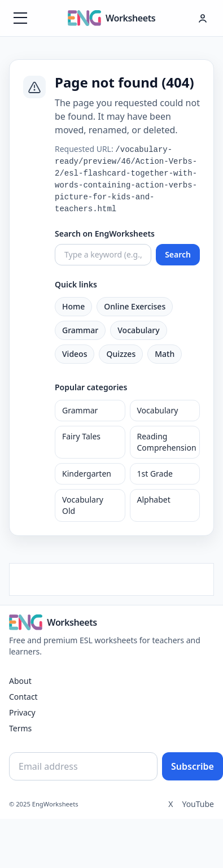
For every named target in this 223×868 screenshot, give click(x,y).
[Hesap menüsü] (203, 18)
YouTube (198, 804)
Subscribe (193, 766)
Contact (23, 697)
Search (178, 254)
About (20, 681)
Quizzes (121, 354)
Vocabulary (138, 330)
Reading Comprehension (167, 442)
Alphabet (154, 500)
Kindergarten (87, 474)
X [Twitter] (170, 804)
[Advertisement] (111, 578)
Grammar (80, 330)
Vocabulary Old (83, 505)
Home (73, 306)
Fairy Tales (81, 436)
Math (165, 354)
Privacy (22, 712)
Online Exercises (135, 306)
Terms (20, 728)
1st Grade (155, 474)
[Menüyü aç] (20, 18)
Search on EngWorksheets (105, 234)
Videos (75, 354)
